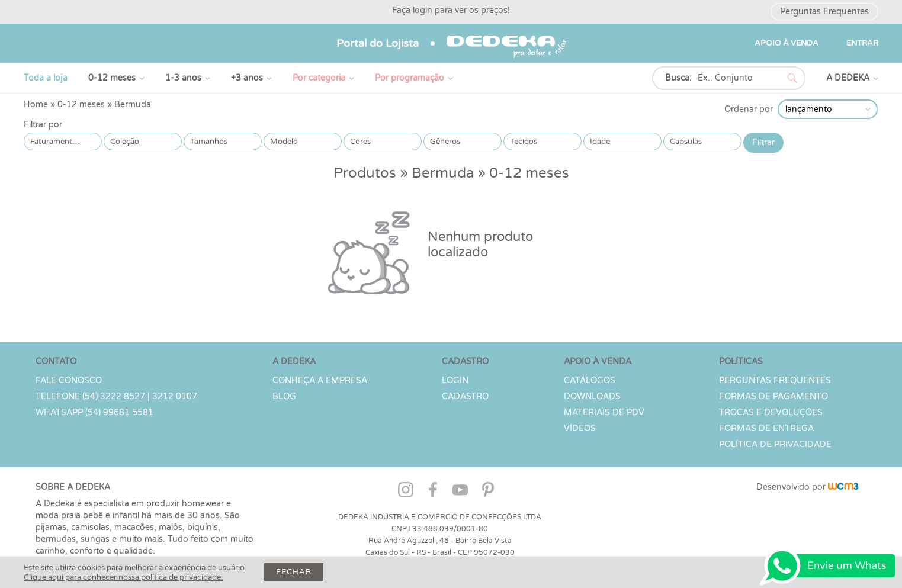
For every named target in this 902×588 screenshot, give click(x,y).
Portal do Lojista (378, 43)
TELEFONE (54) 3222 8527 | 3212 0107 (116, 396)
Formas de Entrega (766, 428)
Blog (284, 396)
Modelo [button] (284, 142)
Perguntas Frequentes (824, 12)
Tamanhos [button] (209, 142)
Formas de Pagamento (773, 396)
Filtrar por (43, 125)
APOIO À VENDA (787, 43)
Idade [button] (600, 142)
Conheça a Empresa (320, 380)
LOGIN (455, 380)
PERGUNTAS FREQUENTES (775, 380)
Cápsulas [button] (686, 142)
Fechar (294, 572)
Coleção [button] (125, 142)
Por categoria (319, 78)
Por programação (410, 78)
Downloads (592, 396)
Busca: (678, 78)
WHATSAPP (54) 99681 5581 (94, 412)
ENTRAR (862, 43)
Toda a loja (46, 78)
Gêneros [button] (445, 142)
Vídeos (580, 428)
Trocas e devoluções (771, 412)
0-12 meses (112, 78)
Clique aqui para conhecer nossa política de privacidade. (123, 577)
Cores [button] (360, 142)
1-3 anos (183, 78)
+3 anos (247, 78)
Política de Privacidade (775, 444)
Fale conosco (69, 380)
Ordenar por (749, 109)
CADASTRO (465, 396)
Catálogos (590, 380)
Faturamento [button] (54, 142)
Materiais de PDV (604, 412)
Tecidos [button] (524, 142)
